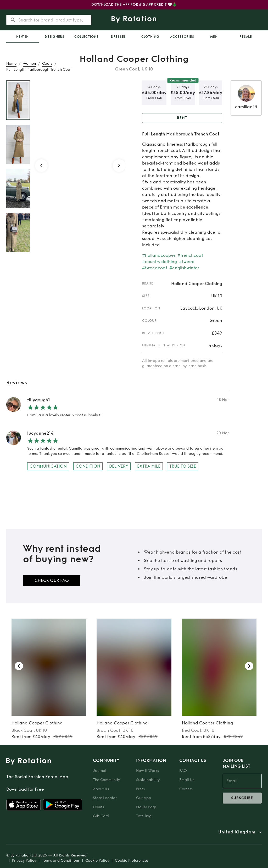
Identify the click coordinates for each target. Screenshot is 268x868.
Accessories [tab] (182, 37)
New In (23, 37)
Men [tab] (214, 37)
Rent (182, 118)
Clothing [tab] (150, 37)
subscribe (242, 798)
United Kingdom (237, 832)
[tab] (23, 37)
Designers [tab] (55, 37)
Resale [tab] (246, 37)
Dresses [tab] (118, 37)
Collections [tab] (86, 37)
